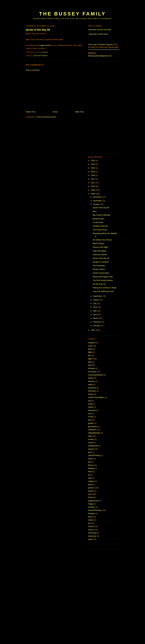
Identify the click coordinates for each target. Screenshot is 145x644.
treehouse (92, 536)
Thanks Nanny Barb (101, 273)
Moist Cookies (98, 243)
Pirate (90, 497)
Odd (90, 478)
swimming (92, 533)
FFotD (91, 417)
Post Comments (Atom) (47, 117)
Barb (90, 349)
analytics (92, 343)
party (90, 484)
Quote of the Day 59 (38, 30)
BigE (90, 359)
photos (91, 491)
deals (90, 385)
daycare (91, 381)
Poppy (91, 504)
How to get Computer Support (100, 44)
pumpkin (92, 507)
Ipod (90, 452)
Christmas (92, 372)
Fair (90, 414)
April (95, 314)
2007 (93, 330)
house (91, 442)
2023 (93, 164)
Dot (89, 401)
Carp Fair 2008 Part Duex (103, 291)
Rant (90, 517)
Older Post (80, 112)
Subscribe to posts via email (100, 30)
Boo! (95, 211)
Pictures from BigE (100, 247)
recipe (91, 520)
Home (55, 112)
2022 (93, 168)
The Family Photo (100, 230)
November (98, 201)
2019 (93, 172)
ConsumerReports (96, 375)
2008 (93, 194)
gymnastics (93, 426)
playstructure (93, 501)
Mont (90, 472)
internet (91, 449)
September (98, 296)
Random (92, 514)
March (96, 318)
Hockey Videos (99, 269)
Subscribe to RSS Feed (98, 34)
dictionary (92, 388)
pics (90, 494)
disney (91, 394)
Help (90, 436)
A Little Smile (98, 222)
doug (90, 404)
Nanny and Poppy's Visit (103, 277)
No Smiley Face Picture (102, 240)
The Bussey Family (72, 14)
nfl (89, 475)
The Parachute (99, 266)
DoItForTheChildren (96, 397)
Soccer (91, 530)
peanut (91, 488)
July (95, 303)
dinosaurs (92, 391)
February (97, 322)
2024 (93, 161)
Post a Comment (33, 70)
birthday (91, 368)
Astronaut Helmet (100, 255)
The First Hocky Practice (103, 280)
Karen (91, 459)
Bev (90, 355)
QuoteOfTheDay (40, 56)
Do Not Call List (99, 284)
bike (90, 362)
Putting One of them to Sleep (104, 288)
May (95, 311)
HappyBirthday (94, 433)
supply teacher (45, 45)
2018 (93, 175)
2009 (93, 190)
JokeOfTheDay (94, 455)
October (97, 204)
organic (91, 481)
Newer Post (31, 112)
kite (89, 462)
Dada (90, 378)
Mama (91, 465)
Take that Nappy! (100, 251)
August (96, 300)
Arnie (90, 346)
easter (91, 407)
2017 (93, 179)
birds (90, 365)
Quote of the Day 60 (101, 208)
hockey (91, 439)
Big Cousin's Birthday (101, 215)
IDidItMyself (93, 446)
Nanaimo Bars (98, 219)
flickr (90, 420)
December (98, 197)
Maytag (91, 468)
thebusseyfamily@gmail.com (100, 56)
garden (91, 423)
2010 (93, 186)
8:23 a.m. (45, 52)
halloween (92, 430)
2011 (93, 183)
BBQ (90, 352)
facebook (92, 410)
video (90, 539)
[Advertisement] (77, 7)
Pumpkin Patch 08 (100, 226)
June (95, 307)
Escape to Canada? (101, 262)
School (91, 526)
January (97, 326)
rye (89, 523)
